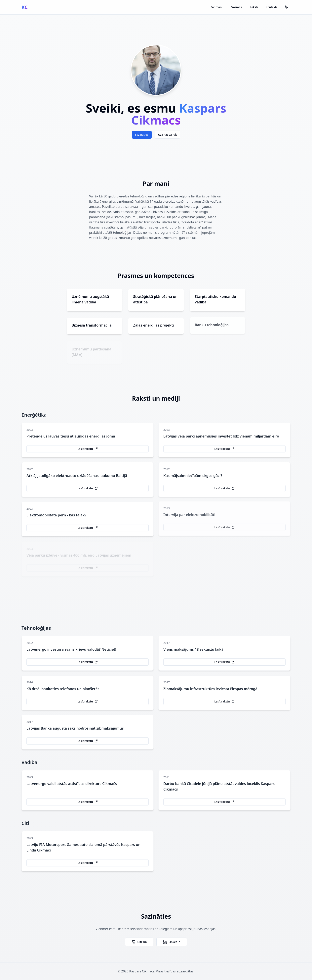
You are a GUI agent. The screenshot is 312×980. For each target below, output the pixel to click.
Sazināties (142, 135)
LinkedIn (172, 942)
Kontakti (271, 7)
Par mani (216, 7)
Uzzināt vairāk (168, 135)
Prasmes (236, 7)
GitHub (139, 942)
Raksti (254, 7)
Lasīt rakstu (88, 450)
